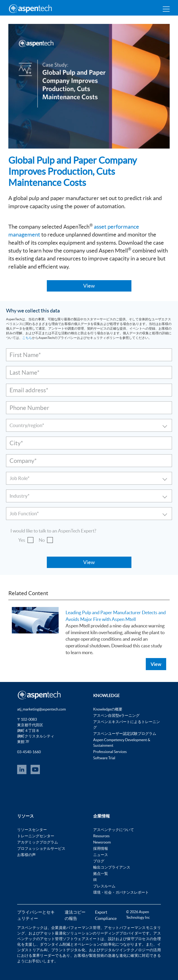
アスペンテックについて (114, 830)
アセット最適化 (53, 933)
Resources (101, 836)
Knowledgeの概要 (108, 709)
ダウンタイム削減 (55, 944)
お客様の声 (26, 855)
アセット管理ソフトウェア (63, 939)
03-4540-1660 (29, 752)
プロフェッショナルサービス (41, 848)
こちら (27, 338)
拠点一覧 (101, 873)
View (156, 664)
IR (95, 880)
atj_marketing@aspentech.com (41, 709)
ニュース (101, 855)
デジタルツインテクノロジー (125, 950)
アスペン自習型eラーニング (116, 715)
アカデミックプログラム (38, 842)
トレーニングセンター (36, 836)
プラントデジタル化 (68, 950)
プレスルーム (104, 886)
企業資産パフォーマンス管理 (76, 928)
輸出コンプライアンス (112, 867)
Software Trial (104, 758)
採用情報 (101, 848)
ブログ (99, 861)
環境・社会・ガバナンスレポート (121, 892)
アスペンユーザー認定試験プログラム (125, 733)
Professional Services (110, 752)
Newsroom (102, 842)
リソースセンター (32, 830)
